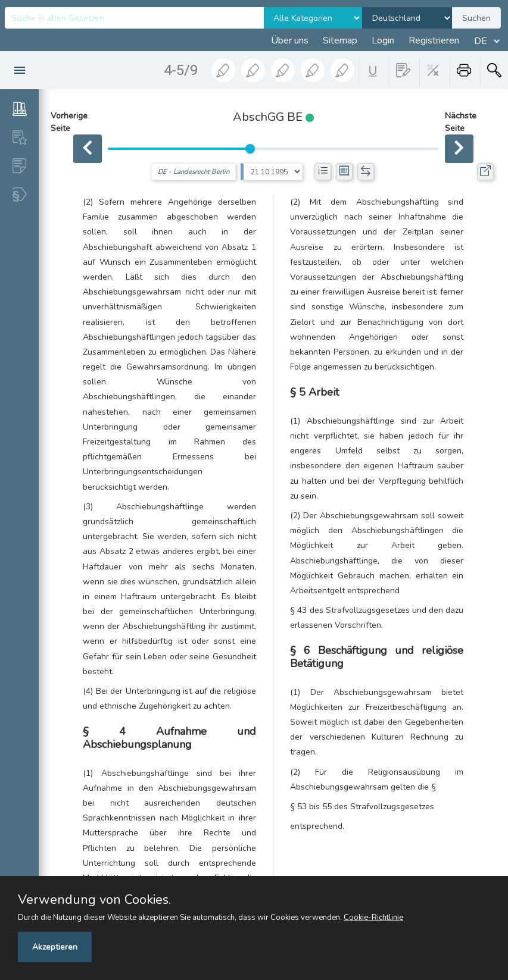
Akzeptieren (55, 947)
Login (383, 40)
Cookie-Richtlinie (373, 918)
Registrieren (434, 40)
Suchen (476, 18)
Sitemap (340, 40)
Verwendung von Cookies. (94, 900)
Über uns (290, 40)
